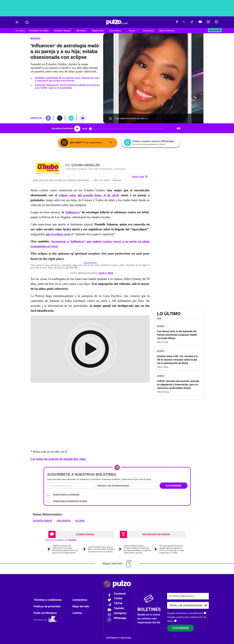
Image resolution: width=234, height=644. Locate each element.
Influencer (64, 521)
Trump (132, 31)
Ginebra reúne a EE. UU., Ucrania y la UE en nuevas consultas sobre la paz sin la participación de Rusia (177, 360)
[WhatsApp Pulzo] (217, 22)
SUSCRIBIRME (173, 486)
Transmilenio (115, 31)
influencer (73, 212)
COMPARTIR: (36, 118)
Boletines (215, 30)
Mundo (35, 39)
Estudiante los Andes (39, 31)
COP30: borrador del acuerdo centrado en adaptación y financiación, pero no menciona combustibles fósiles (178, 385)
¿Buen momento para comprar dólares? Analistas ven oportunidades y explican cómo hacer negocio (137, 549)
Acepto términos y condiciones (66, 494)
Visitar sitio (140, 177)
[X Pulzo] (184, 22)
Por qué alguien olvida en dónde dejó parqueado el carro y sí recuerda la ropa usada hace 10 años (171, 549)
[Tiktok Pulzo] (192, 22)
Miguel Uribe (98, 31)
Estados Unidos (43, 521)
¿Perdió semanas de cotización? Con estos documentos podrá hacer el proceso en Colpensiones (65, 549)
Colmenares (148, 31)
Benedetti (81, 31)
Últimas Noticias (167, 31)
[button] (48, 118)
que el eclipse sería (58, 234)
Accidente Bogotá (62, 31)
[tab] (81, 534)
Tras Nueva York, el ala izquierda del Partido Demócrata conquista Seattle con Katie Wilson (177, 335)
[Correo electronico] (70, 486)
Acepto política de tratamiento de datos (70, 501)
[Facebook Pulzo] (177, 22)
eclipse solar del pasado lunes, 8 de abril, (89, 195)
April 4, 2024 (106, 273)
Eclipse (80, 521)
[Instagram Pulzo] (208, 22)
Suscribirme (181, 628)
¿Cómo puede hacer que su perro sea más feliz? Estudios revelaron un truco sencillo (101, 549)
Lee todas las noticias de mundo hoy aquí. (58, 459)
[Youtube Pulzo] (200, 22)
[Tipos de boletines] (141, 486)
